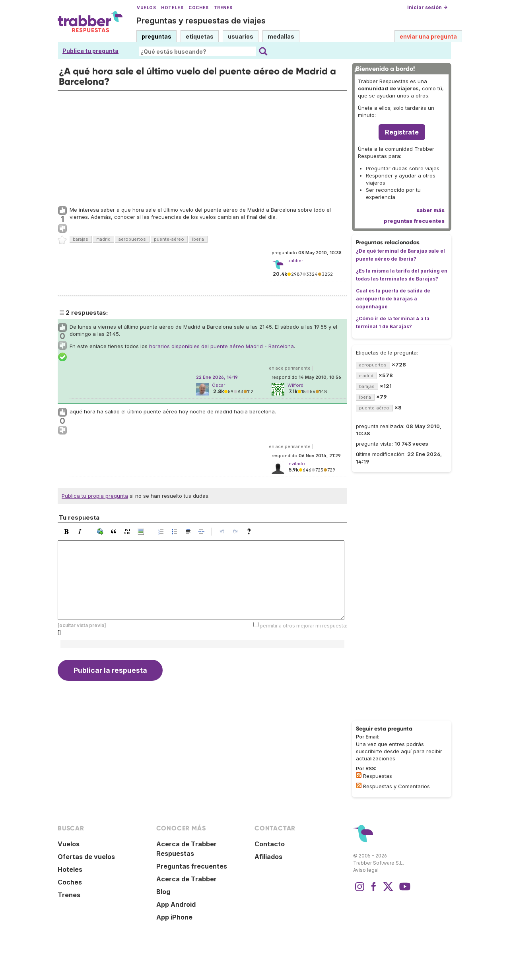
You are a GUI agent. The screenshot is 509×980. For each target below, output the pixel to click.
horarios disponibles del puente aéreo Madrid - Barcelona (221, 346)
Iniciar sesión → (427, 7)
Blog (163, 892)
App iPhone (174, 917)
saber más (430, 210)
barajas (81, 239)
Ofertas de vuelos (86, 857)
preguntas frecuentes (414, 221)
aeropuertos (132, 239)
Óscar (219, 385)
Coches (198, 8)
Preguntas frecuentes (192, 866)
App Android (176, 904)
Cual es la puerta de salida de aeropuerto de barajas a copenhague (393, 299)
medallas (281, 36)
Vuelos (146, 8)
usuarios (241, 36)
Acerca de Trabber (187, 879)
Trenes (223, 8)
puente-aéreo (169, 239)
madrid (103, 239)
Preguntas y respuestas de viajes (201, 21)
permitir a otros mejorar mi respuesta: (303, 625)
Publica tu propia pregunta (95, 496)
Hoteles (172, 8)
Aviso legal (366, 870)
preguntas (156, 36)
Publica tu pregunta (90, 51)
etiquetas (200, 36)
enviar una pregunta (428, 36)
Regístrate (402, 132)
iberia (198, 239)
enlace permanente (290, 368)
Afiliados (268, 857)
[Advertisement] (202, 146)
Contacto (270, 844)
